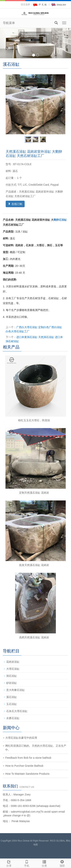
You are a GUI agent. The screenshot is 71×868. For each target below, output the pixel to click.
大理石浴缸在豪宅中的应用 (21, 738)
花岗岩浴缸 (13, 662)
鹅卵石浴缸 (60, 220)
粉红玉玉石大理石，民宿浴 (34, 420)
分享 (9, 863)
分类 (44, 863)
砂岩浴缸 (12, 683)
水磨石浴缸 (13, 718)
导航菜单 (9, 23)
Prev (11, 104)
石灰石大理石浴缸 (17, 711)
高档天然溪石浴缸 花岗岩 (34, 637)
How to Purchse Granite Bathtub (24, 766)
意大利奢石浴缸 (16, 690)
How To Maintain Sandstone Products (27, 774)
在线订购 (15, 204)
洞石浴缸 (12, 676)
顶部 (62, 863)
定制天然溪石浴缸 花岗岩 (34, 493)
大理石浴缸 (13, 669)
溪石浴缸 (12, 697)
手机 (27, 863)
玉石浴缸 (12, 704)
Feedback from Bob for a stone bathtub (28, 758)
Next (60, 104)
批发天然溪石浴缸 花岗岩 (34, 565)
